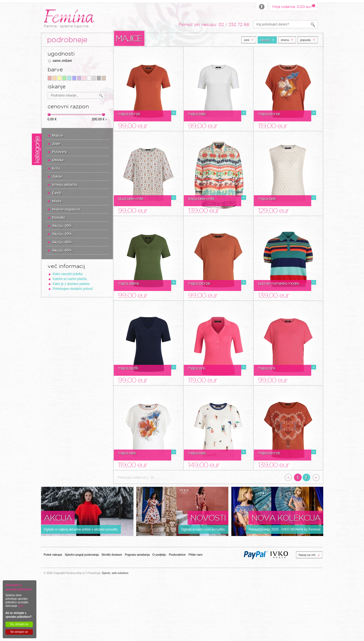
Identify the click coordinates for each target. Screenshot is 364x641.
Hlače (57, 201)
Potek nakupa (53, 555)
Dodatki (59, 218)
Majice (58, 136)
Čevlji (57, 193)
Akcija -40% (62, 242)
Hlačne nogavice (66, 209)
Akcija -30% (62, 226)
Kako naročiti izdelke (68, 274)
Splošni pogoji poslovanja (82, 555)
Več (21, 606)
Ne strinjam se (19, 632)
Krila (56, 168)
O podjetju (159, 555)
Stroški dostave (112, 555)
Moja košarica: (292, 6)
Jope (56, 144)
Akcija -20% (62, 234)
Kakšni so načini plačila (70, 279)
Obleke (58, 160)
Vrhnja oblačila (65, 185)
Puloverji (60, 152)
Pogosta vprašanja (137, 555)
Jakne (57, 177)
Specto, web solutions (115, 573)
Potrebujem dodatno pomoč (73, 289)
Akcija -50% (62, 250)
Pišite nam (195, 555)
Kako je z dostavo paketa (71, 284)
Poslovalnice (177, 555)
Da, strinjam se (19, 624)
